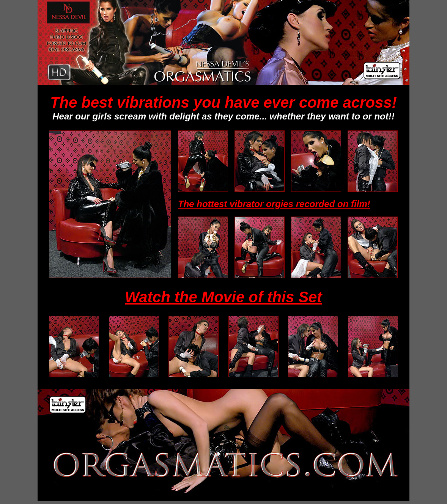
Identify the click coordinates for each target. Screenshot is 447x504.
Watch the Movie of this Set (223, 297)
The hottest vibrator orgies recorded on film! (274, 204)
